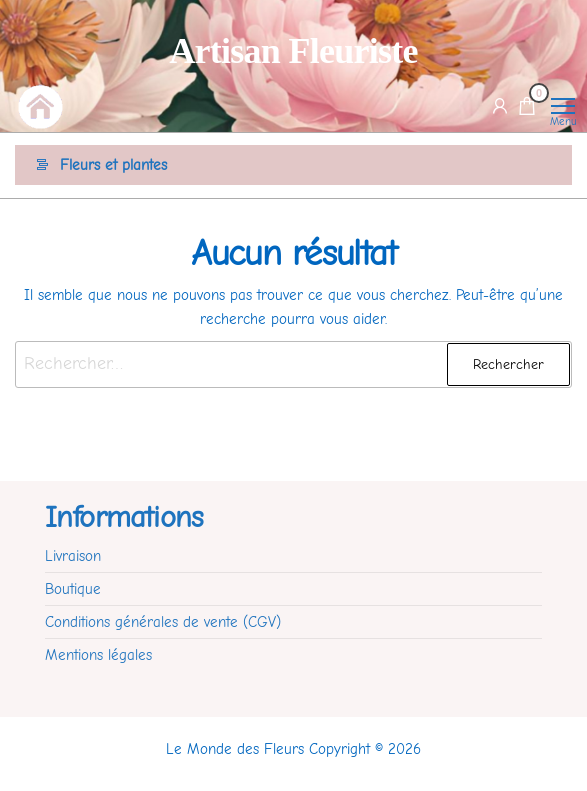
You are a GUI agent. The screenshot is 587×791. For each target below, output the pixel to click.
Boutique (73, 589)
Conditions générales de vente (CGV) (163, 622)
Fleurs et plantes (113, 165)
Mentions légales (98, 655)
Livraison (73, 556)
